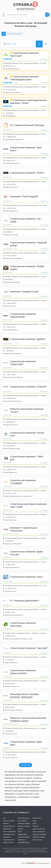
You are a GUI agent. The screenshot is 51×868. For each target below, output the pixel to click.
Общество (36, 826)
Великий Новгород (25, 9)
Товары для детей (8, 842)
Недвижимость (7, 829)
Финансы (20, 829)
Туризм (20, 832)
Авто (4, 818)
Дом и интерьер (37, 840)
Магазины (6, 824)
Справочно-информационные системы (29, 837)
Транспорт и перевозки (39, 834)
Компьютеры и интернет (10, 840)
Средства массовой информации (13, 826)
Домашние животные (39, 829)
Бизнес (35, 824)
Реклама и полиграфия (39, 837)
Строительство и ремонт (25, 818)
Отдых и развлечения (9, 832)
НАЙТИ (47, 15)
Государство (7, 837)
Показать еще (25, 765)
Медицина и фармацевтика (26, 824)
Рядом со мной (11, 44)
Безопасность (22, 840)
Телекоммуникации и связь (26, 842)
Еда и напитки (37, 818)
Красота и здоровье (9, 821)
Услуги (35, 821)
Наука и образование (39, 832)
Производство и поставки (10, 834)
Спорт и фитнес (22, 821)
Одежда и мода (22, 834)
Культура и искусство (24, 826)
